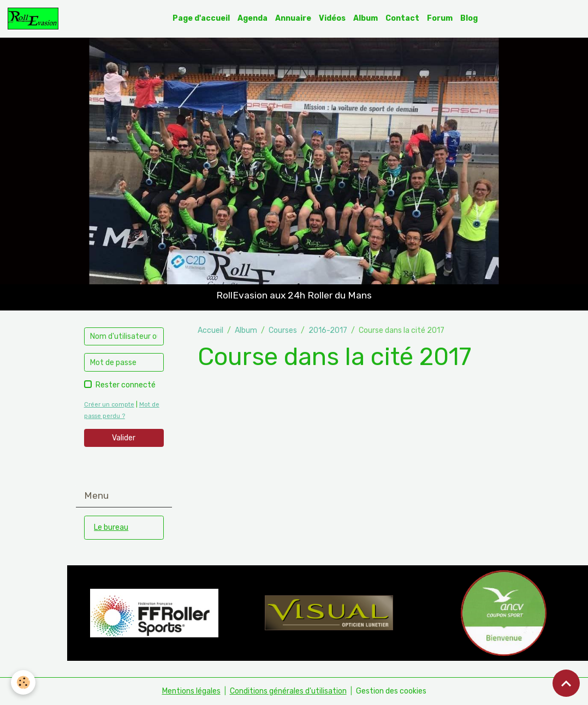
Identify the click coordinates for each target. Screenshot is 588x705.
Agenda (253, 18)
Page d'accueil (201, 18)
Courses (283, 330)
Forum (440, 18)
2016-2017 (328, 330)
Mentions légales (191, 691)
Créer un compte (109, 405)
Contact (402, 18)
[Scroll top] (566, 683)
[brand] (35, 19)
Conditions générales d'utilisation (288, 691)
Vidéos (332, 18)
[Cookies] (23, 682)
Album (366, 18)
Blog (469, 18)
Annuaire (293, 18)
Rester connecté (126, 385)
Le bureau (111, 527)
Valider (124, 438)
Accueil (210, 330)
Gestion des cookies (391, 691)
